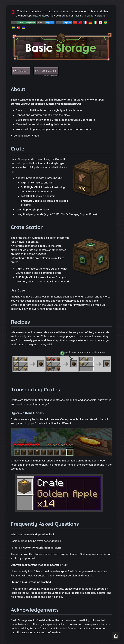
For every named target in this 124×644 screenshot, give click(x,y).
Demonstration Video (26, 136)
